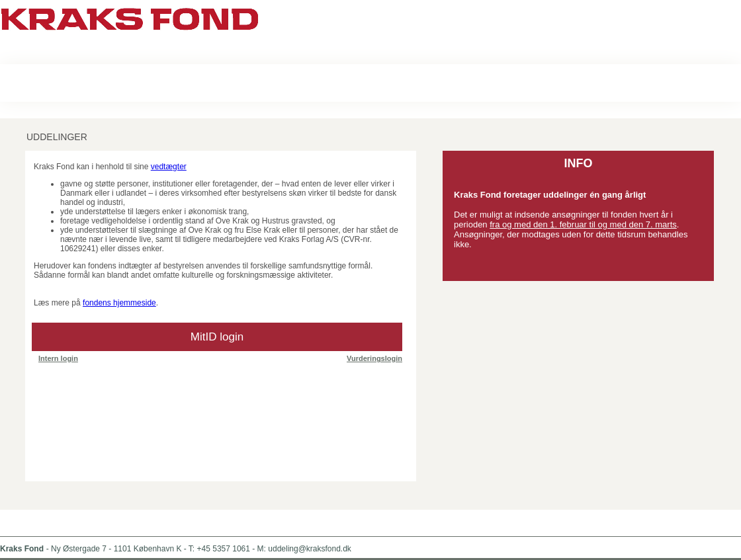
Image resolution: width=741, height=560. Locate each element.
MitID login (217, 337)
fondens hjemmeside (119, 303)
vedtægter (169, 167)
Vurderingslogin (374, 358)
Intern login (58, 358)
